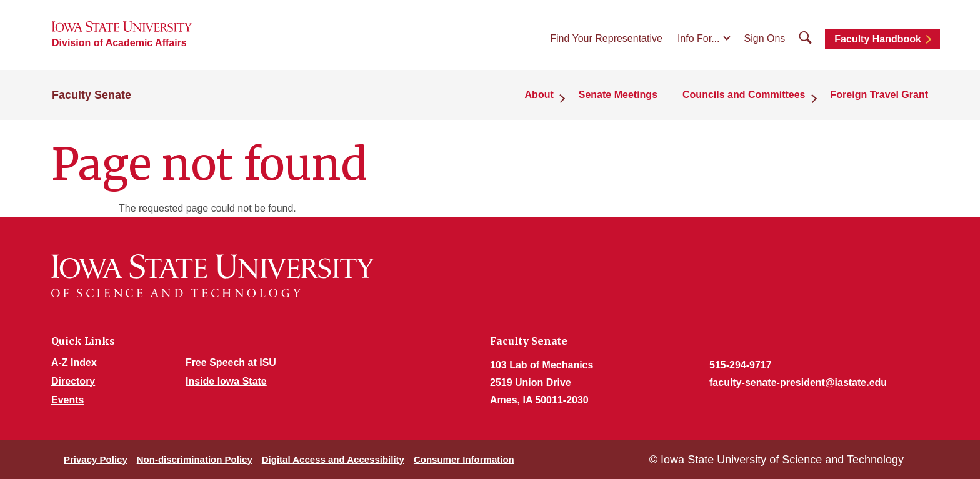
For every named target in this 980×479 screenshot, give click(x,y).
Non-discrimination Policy (195, 459)
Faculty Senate (92, 95)
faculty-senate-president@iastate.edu (798, 383)
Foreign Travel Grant (879, 95)
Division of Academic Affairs (119, 43)
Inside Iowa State (226, 381)
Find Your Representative (606, 38)
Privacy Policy (96, 459)
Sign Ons (765, 38)
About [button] (539, 95)
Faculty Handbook (878, 39)
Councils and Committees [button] (744, 95)
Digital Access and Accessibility (333, 459)
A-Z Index (74, 363)
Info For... (699, 38)
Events (67, 400)
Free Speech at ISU (231, 363)
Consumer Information (464, 459)
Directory (73, 381)
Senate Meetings (618, 95)
